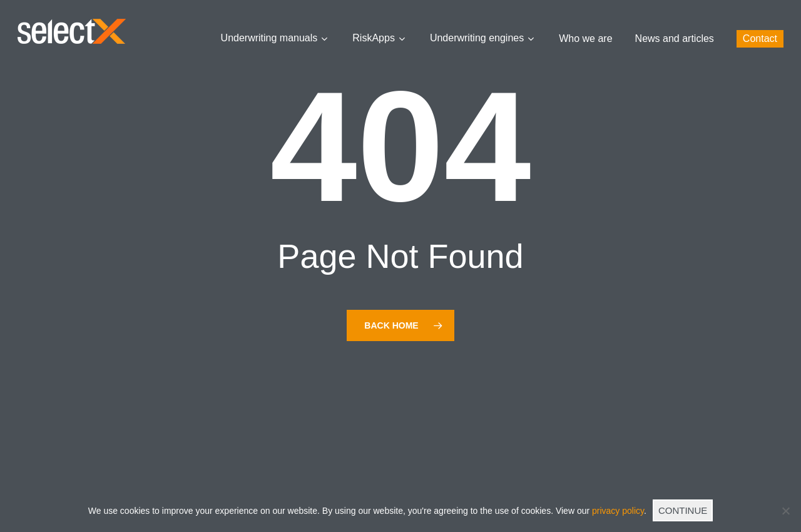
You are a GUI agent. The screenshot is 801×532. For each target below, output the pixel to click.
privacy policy (618, 511)
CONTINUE (683, 510)
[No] (785, 511)
